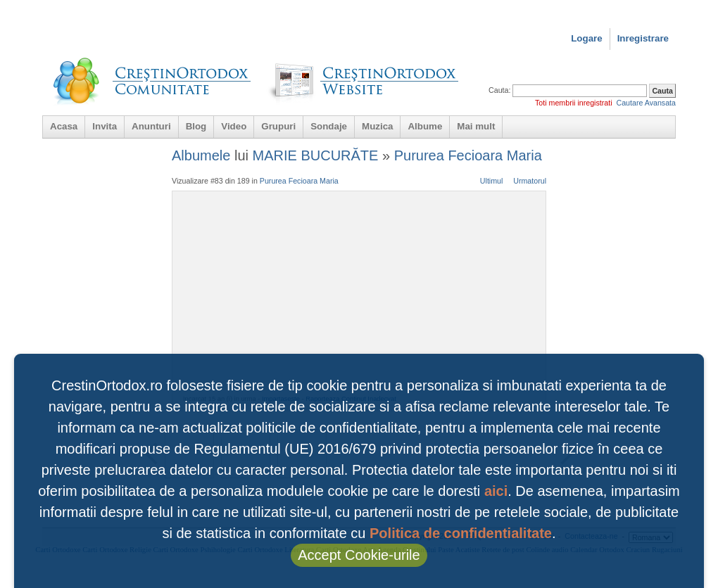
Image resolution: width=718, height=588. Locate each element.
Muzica (377, 126)
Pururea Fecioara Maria (468, 155)
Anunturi (151, 126)
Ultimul (492, 181)
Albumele (201, 155)
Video (234, 126)
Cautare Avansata (646, 103)
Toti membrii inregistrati (574, 103)
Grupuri (278, 126)
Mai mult (476, 126)
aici (496, 491)
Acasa (64, 126)
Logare (586, 38)
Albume (425, 126)
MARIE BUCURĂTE (316, 155)
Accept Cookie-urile (359, 555)
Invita (105, 126)
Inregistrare (643, 38)
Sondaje (329, 126)
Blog (196, 126)
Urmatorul (530, 181)
